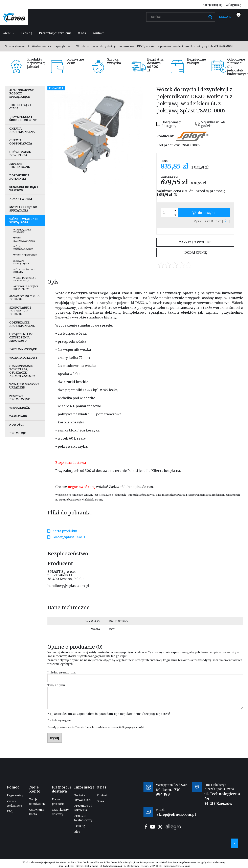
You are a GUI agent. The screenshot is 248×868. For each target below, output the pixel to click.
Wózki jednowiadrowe (24, 239)
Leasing (80, 826)
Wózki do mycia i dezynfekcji (25, 279)
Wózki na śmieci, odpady (24, 271)
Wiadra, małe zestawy (22, 231)
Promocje (18, 433)
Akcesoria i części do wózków (26, 288)
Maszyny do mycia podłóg (24, 297)
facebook (146, 827)
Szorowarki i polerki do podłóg (20, 311)
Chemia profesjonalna (22, 130)
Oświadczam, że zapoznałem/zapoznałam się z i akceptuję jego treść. (112, 714)
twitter (160, 827)
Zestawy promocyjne (20, 398)
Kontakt (102, 795)
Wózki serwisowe (25, 255)
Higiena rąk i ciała (20, 107)
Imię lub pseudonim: (62, 672)
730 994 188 (168, 792)
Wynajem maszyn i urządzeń (24, 386)
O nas (100, 801)
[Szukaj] (210, 17)
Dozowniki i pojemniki (19, 177)
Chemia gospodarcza (21, 142)
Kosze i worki (21, 199)
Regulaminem (125, 660)
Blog (77, 832)
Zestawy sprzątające (21, 262)
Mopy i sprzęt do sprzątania (23, 209)
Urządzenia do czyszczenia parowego (21, 337)
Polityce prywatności (132, 727)
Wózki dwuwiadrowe (23, 248)
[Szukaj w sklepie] (182, 17)
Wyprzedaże (19, 408)
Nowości (16, 425)
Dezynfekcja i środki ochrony (23, 118)
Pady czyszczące (23, 349)
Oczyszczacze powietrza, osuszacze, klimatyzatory (22, 371)
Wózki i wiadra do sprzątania (24, 221)
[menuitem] (9, 33)
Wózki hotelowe (23, 358)
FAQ (10, 811)
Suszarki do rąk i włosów (24, 189)
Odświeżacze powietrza (20, 154)
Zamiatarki (19, 416)
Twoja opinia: (57, 685)
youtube (153, 827)
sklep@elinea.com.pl (180, 866)
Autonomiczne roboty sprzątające (22, 93)
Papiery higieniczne (19, 165)
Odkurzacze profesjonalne (22, 324)
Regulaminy (15, 795)
